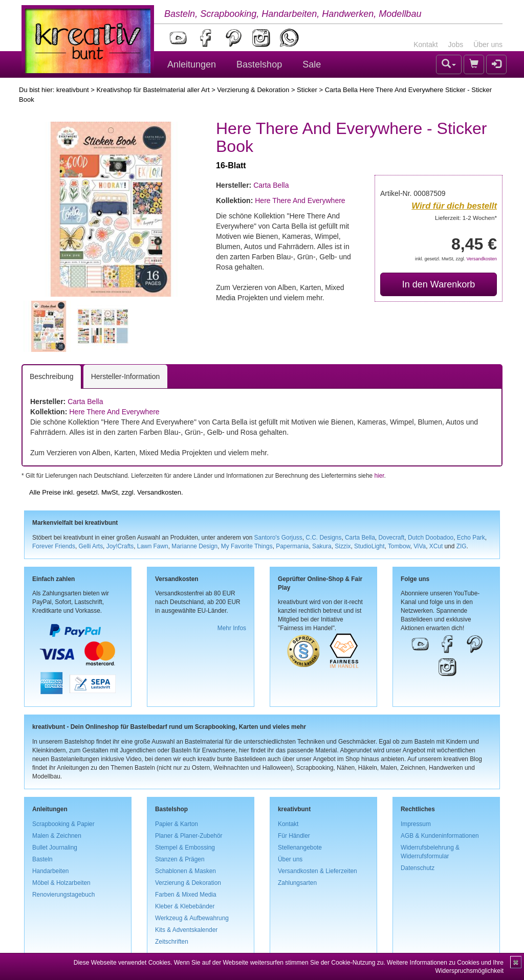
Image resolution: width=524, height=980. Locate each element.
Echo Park (471, 538)
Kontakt (425, 44)
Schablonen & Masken (185, 871)
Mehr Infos (232, 628)
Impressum (416, 824)
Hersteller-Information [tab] (126, 376)
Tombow (399, 546)
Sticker (307, 90)
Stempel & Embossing (185, 848)
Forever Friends (54, 546)
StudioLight (369, 546)
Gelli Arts (91, 546)
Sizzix (343, 546)
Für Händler (294, 836)
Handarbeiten (50, 871)
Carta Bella (271, 185)
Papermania (292, 546)
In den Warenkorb (439, 284)
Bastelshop (259, 64)
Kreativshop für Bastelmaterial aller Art (153, 90)
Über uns (488, 44)
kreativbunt (73, 90)
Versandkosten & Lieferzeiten (318, 871)
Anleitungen (192, 64)
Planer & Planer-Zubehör (189, 836)
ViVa (420, 546)
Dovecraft (391, 538)
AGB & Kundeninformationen (440, 836)
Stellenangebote (300, 848)
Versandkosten (482, 259)
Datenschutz (418, 868)
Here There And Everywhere (300, 201)
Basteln (42, 859)
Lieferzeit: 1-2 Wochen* (466, 218)
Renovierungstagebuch (63, 895)
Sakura (322, 546)
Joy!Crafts (120, 546)
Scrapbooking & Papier (63, 824)
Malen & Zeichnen (57, 836)
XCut (436, 546)
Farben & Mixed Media (186, 895)
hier (379, 476)
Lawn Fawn (153, 546)
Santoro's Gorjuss (278, 538)
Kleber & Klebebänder (185, 906)
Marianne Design (194, 546)
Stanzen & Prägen (180, 859)
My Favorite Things (247, 546)
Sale (312, 64)
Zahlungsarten (297, 883)
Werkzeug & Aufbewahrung (192, 918)
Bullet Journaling (55, 848)
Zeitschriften (172, 942)
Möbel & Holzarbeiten (61, 883)
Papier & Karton (177, 824)
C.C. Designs (323, 538)
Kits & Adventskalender (186, 930)
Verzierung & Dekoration (253, 90)
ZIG (462, 546)
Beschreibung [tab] (52, 376)
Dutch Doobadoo (431, 538)
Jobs (456, 44)
